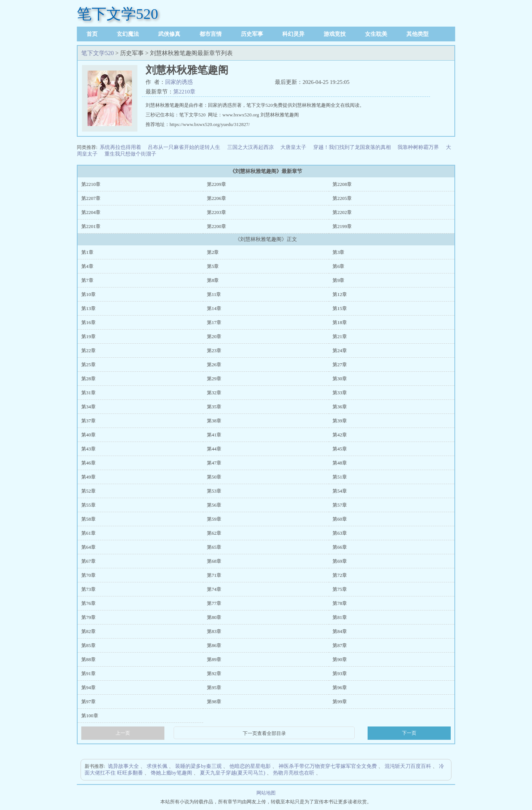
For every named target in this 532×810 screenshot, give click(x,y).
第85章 (88, 645)
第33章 (340, 393)
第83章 (214, 631)
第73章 (88, 589)
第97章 (88, 702)
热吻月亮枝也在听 (294, 773)
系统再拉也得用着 (120, 147)
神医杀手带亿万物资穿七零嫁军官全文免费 (328, 766)
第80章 (214, 617)
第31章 (88, 393)
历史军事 (252, 34)
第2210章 (184, 92)
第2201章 (91, 226)
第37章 (88, 421)
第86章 (214, 645)
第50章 (214, 477)
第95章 (214, 688)
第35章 (214, 407)
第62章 (214, 533)
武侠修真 (169, 34)
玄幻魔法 (128, 34)
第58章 (88, 519)
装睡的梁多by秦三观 (198, 766)
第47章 (214, 463)
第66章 (340, 547)
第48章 (340, 463)
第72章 (340, 575)
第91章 (88, 673)
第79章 (88, 617)
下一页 (409, 733)
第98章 (214, 702)
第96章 (340, 688)
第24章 (340, 350)
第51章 (340, 477)
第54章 (340, 491)
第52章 (88, 491)
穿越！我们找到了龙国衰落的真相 (352, 147)
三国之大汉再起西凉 (250, 147)
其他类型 (417, 34)
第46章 (88, 463)
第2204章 (91, 212)
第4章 (87, 266)
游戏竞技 (335, 34)
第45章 (340, 449)
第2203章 (216, 212)
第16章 (88, 322)
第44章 (214, 449)
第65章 (214, 547)
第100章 (90, 716)
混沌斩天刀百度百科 (408, 766)
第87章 (340, 645)
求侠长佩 (157, 766)
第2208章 (342, 184)
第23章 (214, 350)
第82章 (88, 631)
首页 (92, 34)
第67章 (88, 561)
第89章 (214, 659)
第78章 (340, 603)
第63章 (340, 533)
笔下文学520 (117, 14)
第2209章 (216, 184)
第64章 (88, 547)
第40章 (88, 435)
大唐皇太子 (293, 147)
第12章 (340, 294)
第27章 (340, 365)
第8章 (213, 280)
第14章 (214, 308)
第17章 (214, 322)
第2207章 (91, 198)
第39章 (340, 421)
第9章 (339, 280)
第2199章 (342, 226)
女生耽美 (376, 34)
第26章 (214, 365)
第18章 (340, 322)
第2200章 (216, 226)
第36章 (340, 407)
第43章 (88, 449)
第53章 (214, 491)
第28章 (88, 379)
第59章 (214, 519)
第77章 (214, 603)
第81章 (340, 617)
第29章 (214, 379)
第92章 (214, 673)
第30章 (340, 379)
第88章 (88, 659)
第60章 (340, 519)
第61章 (88, 533)
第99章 (340, 702)
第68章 (214, 561)
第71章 (214, 575)
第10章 (88, 294)
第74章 (214, 589)
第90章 (340, 659)
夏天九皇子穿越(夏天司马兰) (233, 773)
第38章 (214, 421)
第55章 (88, 505)
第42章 (340, 435)
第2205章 (342, 198)
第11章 (214, 294)
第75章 (340, 589)
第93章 (340, 673)
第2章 (213, 252)
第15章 (340, 308)
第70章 (88, 575)
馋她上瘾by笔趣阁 (171, 773)
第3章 (339, 252)
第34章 (88, 407)
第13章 (88, 308)
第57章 (340, 505)
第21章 (340, 336)
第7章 (87, 280)
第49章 (88, 477)
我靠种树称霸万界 (418, 147)
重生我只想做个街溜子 (130, 154)
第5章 (213, 266)
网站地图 (266, 793)
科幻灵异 (293, 34)
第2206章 (216, 198)
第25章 (88, 365)
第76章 (88, 603)
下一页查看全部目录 (264, 734)
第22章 (88, 350)
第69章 (340, 561)
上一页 (123, 733)
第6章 (339, 266)
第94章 (88, 688)
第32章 (214, 393)
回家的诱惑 (179, 82)
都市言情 (211, 34)
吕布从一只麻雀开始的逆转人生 (184, 147)
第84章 (340, 631)
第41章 (214, 435)
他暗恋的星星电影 (250, 766)
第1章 (87, 252)
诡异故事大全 (123, 766)
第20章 (214, 336)
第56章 (214, 505)
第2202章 (342, 212)
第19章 (88, 336)
